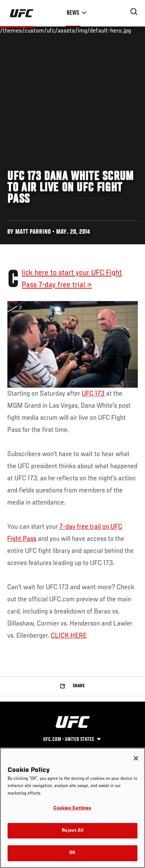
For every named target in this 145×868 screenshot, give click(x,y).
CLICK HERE (69, 636)
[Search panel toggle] (134, 12)
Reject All (72, 831)
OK (72, 853)
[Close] (136, 758)
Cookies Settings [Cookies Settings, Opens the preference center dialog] (72, 808)
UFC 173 (93, 394)
